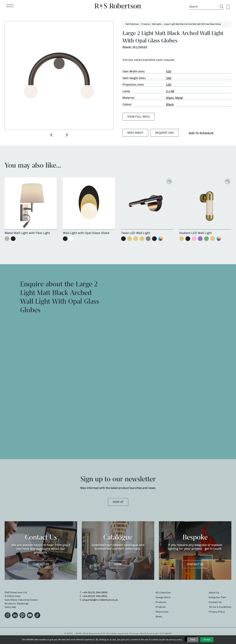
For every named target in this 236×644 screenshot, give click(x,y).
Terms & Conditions (220, 607)
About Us (214, 593)
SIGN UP (118, 502)
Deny (193, 640)
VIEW (118, 564)
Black (170, 104)
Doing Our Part (217, 597)
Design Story (163, 597)
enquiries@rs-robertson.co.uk (100, 600)
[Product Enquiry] (175, 361)
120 (169, 85)
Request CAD (165, 133)
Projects (161, 607)
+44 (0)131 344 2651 (95, 596)
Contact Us (41, 564)
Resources (162, 612)
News (159, 617)
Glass (170, 98)
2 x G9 (170, 91)
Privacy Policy (217, 612)
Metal (179, 98)
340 (169, 78)
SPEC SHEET (135, 133)
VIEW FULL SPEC (139, 117)
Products (161, 602)
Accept (207, 640)
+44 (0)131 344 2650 (95, 592)
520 (169, 72)
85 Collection (163, 593)
